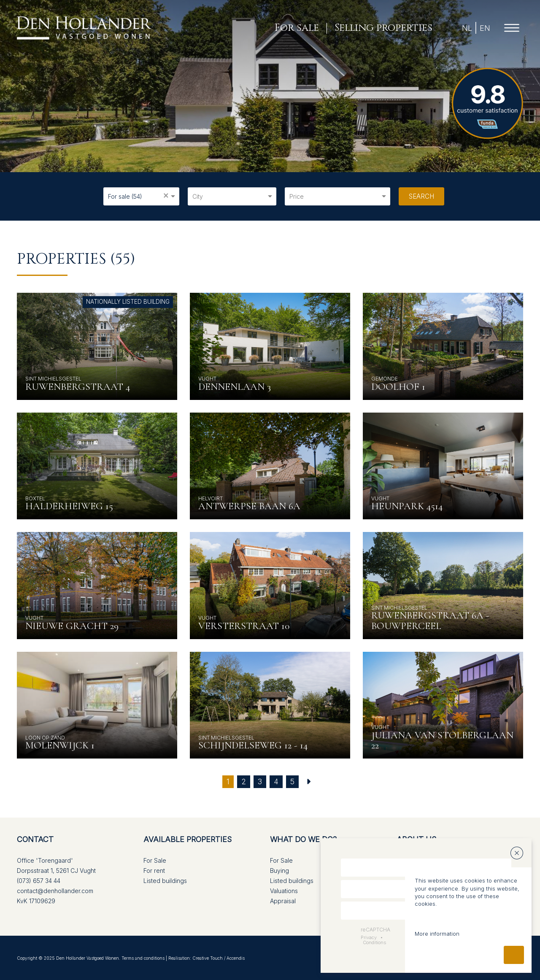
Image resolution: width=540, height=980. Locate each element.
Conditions (374, 942)
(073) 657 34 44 (39, 881)
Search (421, 196)
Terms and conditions (143, 958)
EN (483, 28)
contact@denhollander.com (55, 891)
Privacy (369, 937)
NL (465, 28)
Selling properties (382, 28)
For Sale (155, 860)
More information (437, 934)
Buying (279, 871)
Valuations (284, 891)
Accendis (236, 958)
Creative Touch (208, 958)
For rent (154, 871)
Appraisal (283, 901)
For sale (295, 28)
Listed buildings (165, 881)
